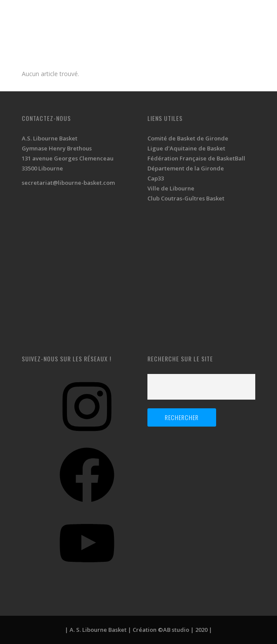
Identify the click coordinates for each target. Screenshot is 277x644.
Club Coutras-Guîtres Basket (186, 198)
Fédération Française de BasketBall (196, 158)
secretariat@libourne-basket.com (68, 183)
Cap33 (156, 178)
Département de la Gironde (186, 168)
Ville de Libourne (171, 188)
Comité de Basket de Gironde (188, 138)
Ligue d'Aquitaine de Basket (186, 148)
